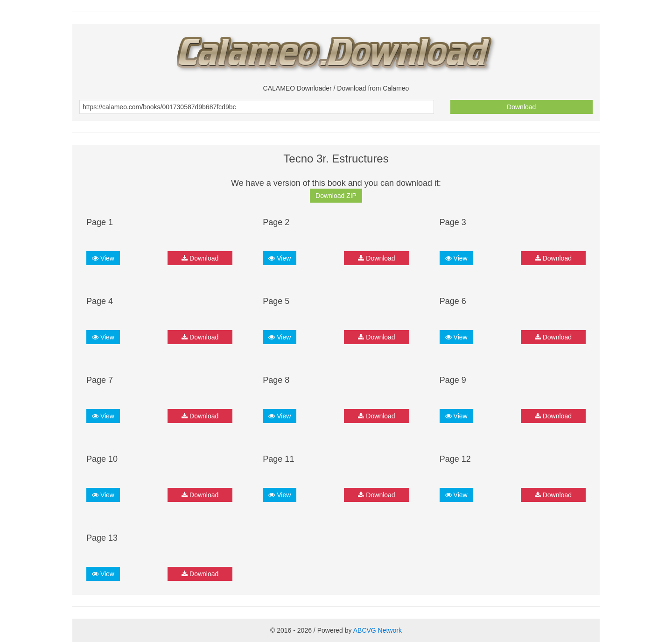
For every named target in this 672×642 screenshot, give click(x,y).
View (103, 258)
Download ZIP (336, 196)
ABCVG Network (378, 630)
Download (521, 107)
